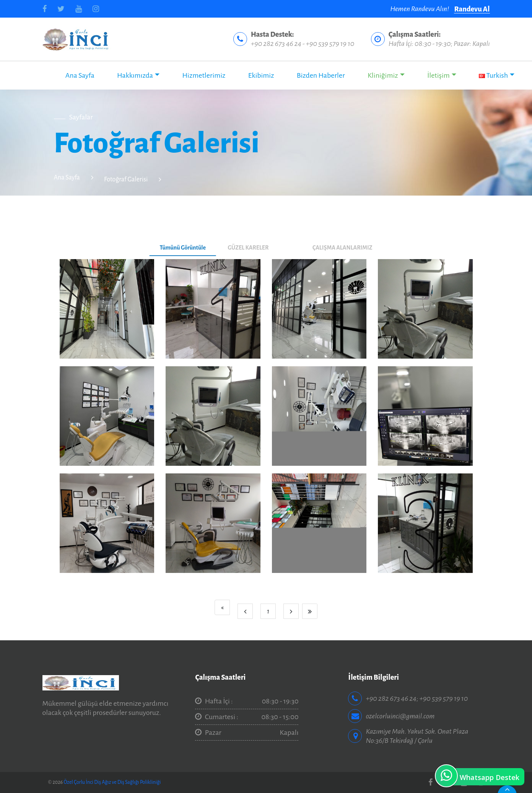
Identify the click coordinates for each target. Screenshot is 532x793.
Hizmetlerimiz (204, 75)
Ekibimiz (261, 75)
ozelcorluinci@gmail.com (400, 716)
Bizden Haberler (321, 75)
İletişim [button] (438, 75)
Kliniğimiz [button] (383, 75)
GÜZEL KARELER (248, 248)
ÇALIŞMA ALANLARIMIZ (342, 248)
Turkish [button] (493, 75)
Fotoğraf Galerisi (126, 179)
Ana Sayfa (80, 75)
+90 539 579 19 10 (330, 44)
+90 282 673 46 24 (276, 44)
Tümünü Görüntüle (183, 248)
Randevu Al (472, 9)
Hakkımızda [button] (135, 75)
